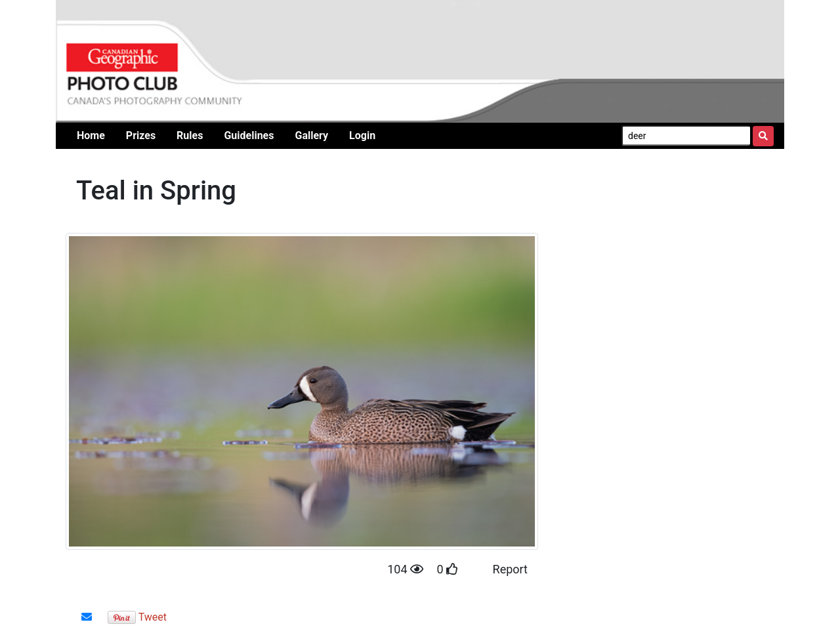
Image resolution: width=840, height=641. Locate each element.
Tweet (153, 617)
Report (510, 569)
